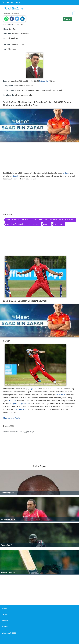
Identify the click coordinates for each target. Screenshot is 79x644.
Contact (5, 627)
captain (14, 404)
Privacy (5, 621)
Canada (16, 176)
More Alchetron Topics (12, 418)
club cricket (61, 395)
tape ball (33, 389)
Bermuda (12, 401)
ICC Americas (21, 409)
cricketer (66, 173)
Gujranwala (43, 81)
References (59, 224)
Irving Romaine (23, 404)
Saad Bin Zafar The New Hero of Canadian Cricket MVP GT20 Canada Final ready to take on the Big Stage (40, 220)
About (5, 608)
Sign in (67, 19)
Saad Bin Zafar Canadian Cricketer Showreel (23, 224)
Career (47, 224)
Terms (5, 614)
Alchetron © (9, 633)
